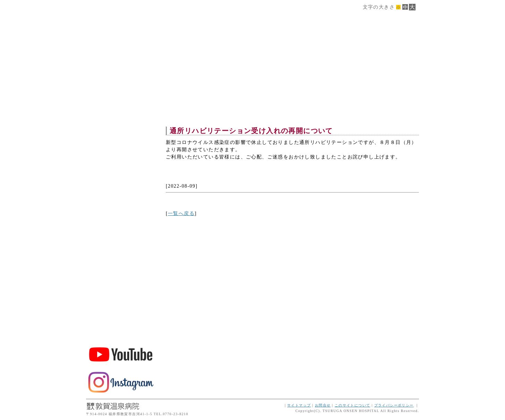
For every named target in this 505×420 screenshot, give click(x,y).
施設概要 (121, 106)
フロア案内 (121, 136)
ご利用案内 (121, 151)
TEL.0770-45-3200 (121, 248)
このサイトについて (353, 405)
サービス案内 (121, 121)
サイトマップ (299, 405)
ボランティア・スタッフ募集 (121, 322)
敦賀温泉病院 (121, 284)
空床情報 (121, 196)
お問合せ (323, 405)
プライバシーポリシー (394, 405)
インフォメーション (121, 211)
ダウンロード (121, 181)
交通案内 (121, 166)
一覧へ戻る (181, 213)
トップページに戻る (121, 226)
